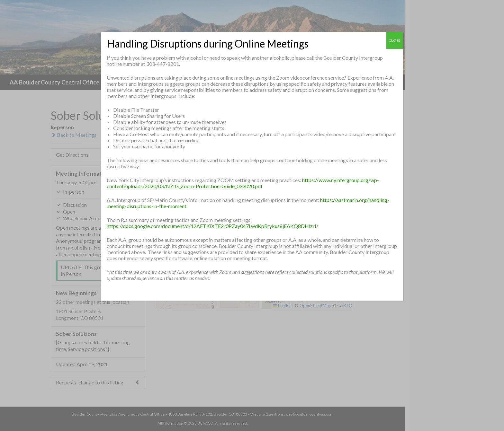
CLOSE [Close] (395, 40)
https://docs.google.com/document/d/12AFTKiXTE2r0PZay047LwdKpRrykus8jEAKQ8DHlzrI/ (212, 226)
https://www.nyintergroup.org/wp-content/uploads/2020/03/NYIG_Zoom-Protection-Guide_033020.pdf (243, 183)
